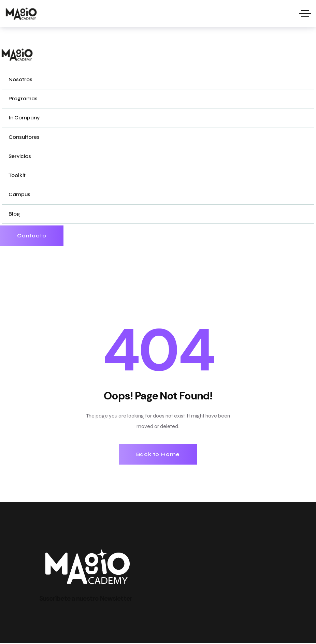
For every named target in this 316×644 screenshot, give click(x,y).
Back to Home (158, 455)
